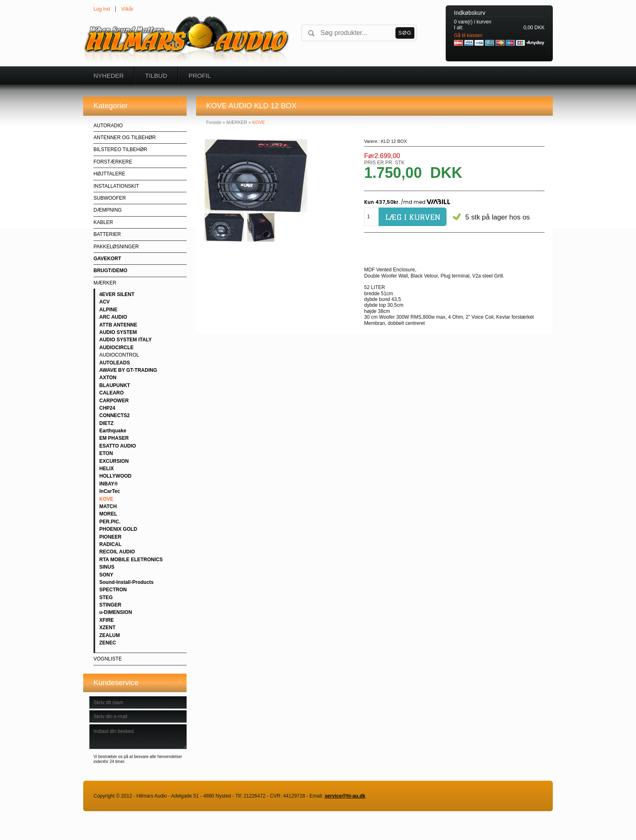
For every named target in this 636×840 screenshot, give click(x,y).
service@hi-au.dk (345, 796)
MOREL (108, 514)
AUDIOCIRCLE (116, 348)
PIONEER (110, 537)
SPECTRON (113, 590)
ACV (104, 302)
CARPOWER (114, 401)
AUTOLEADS (115, 363)
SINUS (107, 567)
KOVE (106, 499)
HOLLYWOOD (115, 476)
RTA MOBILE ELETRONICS (131, 560)
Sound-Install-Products (126, 582)
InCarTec (110, 491)
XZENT (107, 628)
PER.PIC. (110, 522)
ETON (106, 453)
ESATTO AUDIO (118, 446)
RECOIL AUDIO (117, 552)
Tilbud (156, 76)
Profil (200, 76)
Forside (214, 122)
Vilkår (127, 9)
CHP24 (107, 408)
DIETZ (106, 423)
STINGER (110, 605)
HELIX (106, 469)
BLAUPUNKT (115, 385)
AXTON (108, 378)
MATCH (108, 506)
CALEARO (111, 393)
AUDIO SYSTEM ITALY (125, 340)
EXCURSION (114, 461)
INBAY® (109, 484)
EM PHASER (114, 438)
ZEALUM (110, 635)
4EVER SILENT (117, 294)
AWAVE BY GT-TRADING (128, 370)
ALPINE (108, 310)
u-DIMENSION (116, 612)
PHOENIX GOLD (118, 529)
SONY (106, 575)
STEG (106, 597)
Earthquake (113, 431)
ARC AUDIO (113, 317)
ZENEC (108, 643)
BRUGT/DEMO (110, 271)
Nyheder (109, 76)
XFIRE (106, 620)
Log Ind (102, 9)
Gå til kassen (468, 35)
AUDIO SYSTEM (118, 332)
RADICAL (110, 544)
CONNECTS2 (115, 415)
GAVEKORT (107, 259)
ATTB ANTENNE (118, 325)
